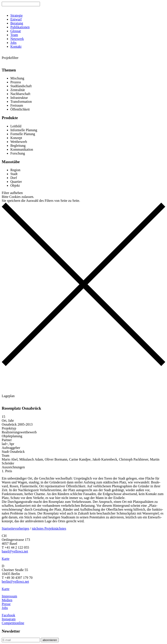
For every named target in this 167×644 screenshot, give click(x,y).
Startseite (8, 528)
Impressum (9, 596)
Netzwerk (17, 39)
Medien (7, 600)
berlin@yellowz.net (15, 582)
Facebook (8, 615)
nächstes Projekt (43, 528)
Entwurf (16, 19)
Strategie (17, 15)
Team (14, 35)
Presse (6, 604)
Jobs (13, 43)
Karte (6, 559)
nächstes (60, 528)
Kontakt (16, 47)
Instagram (9, 619)
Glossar (16, 31)
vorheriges (22, 528)
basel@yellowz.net (15, 551)
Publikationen (20, 27)
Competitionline (13, 623)
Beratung (17, 23)
